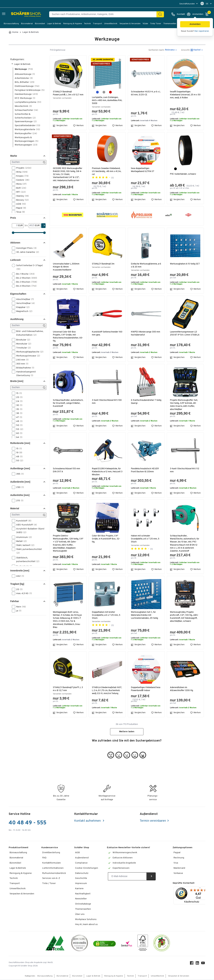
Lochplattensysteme (28, 102)
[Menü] (200, 889)
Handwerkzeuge (26, 94)
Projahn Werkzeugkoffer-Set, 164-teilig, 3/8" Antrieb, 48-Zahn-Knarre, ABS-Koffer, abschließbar (184, 405)
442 (19, 576)
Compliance (81, 863)
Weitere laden (127, 732)
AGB (77, 853)
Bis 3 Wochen (26, 282)
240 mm (21, 360)
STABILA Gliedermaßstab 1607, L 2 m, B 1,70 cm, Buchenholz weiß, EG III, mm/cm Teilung (104, 692)
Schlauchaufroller (26, 110)
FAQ (44, 858)
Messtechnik (23, 106)
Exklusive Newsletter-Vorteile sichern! (128, 848)
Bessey (21, 200)
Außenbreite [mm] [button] (20, 482)
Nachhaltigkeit (83, 894)
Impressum (81, 884)
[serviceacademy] (127, 944)
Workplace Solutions (86, 920)
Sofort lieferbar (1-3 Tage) (27, 267)
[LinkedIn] (198, 964)
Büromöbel (40, 24)
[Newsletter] (127, 877)
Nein (20, 607)
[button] (195, 24)
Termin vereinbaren (153, 821)
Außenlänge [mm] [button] (20, 468)
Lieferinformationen (53, 869)
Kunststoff (23, 521)
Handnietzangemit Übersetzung (24, 373)
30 (18, 405)
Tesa (19, 212)
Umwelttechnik (111, 24)
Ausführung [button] (17, 319)
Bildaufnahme (24, 368)
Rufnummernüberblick (54, 874)
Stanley (21, 196)
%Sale (145, 24)
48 (18, 421)
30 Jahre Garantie (27, 252)
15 (18, 393)
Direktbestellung (51, 853)
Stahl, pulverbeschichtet (27, 551)
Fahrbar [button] (15, 601)
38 (18, 413)
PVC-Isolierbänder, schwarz (184, 174)
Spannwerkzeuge (26, 122)
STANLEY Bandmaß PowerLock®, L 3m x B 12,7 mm (66, 95)
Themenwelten (170, 24)
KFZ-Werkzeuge (25, 98)
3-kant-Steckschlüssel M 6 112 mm (185, 470)
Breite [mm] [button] (17, 381)
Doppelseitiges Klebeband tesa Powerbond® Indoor (146, 689)
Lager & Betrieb (54, 24)
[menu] (189, 4)
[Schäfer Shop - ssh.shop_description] (19, 14)
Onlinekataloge (83, 904)
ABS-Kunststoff (25, 525)
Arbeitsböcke (24, 78)
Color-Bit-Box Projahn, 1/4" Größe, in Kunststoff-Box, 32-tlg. (107, 539)
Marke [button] (14, 156)
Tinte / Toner (49, 884)
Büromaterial (27, 24)
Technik (87, 24)
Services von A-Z (51, 879)
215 (19, 501)
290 (19, 487)
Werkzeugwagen (26, 145)
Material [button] (15, 508)
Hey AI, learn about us (86, 925)
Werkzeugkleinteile (27, 130)
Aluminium (23, 537)
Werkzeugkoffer (26, 134)
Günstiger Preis (25, 248)
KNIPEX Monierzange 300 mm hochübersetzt (146, 333)
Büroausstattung (11, 24)
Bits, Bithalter (25, 82)
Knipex (21, 176)
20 (18, 397)
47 (18, 417)
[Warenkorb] (208, 14)
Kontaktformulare (51, 863)
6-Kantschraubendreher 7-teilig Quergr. (144, 402)
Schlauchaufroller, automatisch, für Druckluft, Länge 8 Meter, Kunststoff (66, 403)
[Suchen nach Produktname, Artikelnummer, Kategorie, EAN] (104, 14)
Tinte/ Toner (156, 24)
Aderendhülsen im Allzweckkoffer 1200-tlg (182, 689)
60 (18, 433)
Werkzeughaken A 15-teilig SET (183, 265)
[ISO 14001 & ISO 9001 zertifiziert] (55, 944)
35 (18, 409)
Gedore (22, 180)
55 (19, 429)
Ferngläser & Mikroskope (30, 90)
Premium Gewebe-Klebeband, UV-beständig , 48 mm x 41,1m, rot (107, 171)
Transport (97, 24)
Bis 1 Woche (24, 274)
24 (18, 401)
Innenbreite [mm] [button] (20, 571)
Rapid (20, 208)
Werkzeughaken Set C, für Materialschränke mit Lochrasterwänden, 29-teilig (145, 615)
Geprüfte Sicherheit (184, 884)
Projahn (23, 168)
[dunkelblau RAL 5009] (97, 92)
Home (15, 32)
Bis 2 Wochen (26, 278)
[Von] (15, 226)
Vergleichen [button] (60, 126)
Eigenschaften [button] (18, 294)
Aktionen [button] (15, 243)
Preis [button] (13, 218)
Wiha (21, 172)
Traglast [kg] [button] (17, 584)
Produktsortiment (19, 848)
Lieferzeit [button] (15, 260)
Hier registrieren (202, 31)
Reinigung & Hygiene (73, 24)
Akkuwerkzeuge (25, 74)
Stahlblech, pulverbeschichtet (27, 559)
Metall (20, 541)
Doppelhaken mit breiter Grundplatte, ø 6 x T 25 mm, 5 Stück (107, 615)
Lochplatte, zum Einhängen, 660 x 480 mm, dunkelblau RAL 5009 (106, 100)
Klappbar (22, 307)
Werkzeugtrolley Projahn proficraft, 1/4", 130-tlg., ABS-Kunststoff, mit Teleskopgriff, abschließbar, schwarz (185, 617)
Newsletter (81, 899)
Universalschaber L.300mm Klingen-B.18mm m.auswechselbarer (67, 267)
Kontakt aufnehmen (88, 821)
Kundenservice (50, 848)
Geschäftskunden (187, 4)
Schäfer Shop (82, 848)
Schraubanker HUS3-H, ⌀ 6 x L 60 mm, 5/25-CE (146, 93)
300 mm (21, 364)
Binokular (22, 340)
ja (18, 611)
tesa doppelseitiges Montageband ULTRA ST (143, 170)
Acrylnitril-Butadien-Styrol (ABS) (28, 530)
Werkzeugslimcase (27, 356)
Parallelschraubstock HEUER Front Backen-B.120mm (145, 470)
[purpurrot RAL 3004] (110, 92)
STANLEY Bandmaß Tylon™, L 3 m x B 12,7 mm (68, 689)
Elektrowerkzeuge (27, 86)
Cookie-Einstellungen (87, 869)
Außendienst (82, 858)
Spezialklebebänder (27, 126)
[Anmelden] (195, 14)
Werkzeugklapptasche (29, 352)
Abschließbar (24, 299)
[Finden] (160, 14)
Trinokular (22, 348)
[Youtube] (203, 964)
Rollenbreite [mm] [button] (20, 443)
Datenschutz (82, 874)
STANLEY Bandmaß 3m (103, 264)
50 (18, 425)
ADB (20, 204)
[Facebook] (192, 964)
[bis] (32, 226)
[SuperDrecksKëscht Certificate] (162, 944)
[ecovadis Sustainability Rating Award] (80, 944)
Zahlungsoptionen (182, 848)
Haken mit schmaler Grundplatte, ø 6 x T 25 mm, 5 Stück (146, 539)
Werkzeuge (24, 69)
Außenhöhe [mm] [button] (20, 495)
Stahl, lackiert (24, 545)
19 (18, 453)
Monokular (23, 344)
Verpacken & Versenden (130, 24)
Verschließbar (24, 303)
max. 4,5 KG (23, 593)
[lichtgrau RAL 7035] (104, 92)
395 (19, 474)
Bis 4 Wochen (25, 286)
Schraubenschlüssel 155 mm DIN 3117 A (67, 470)
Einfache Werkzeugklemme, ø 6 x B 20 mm (146, 265)
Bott (20, 188)
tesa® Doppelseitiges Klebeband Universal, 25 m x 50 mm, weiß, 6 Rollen (184, 95)
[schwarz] (175, 169)
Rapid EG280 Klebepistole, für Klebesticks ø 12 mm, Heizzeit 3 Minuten (107, 472)
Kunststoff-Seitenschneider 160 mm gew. (106, 333)
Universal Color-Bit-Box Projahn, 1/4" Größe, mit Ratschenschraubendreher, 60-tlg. (66, 336)
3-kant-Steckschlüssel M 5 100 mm (105, 402)
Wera (20, 184)
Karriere (79, 889)
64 (18, 437)
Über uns (80, 915)
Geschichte (81, 879)
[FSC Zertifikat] (143, 944)
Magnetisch (23, 311)
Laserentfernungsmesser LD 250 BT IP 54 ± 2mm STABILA (185, 333)
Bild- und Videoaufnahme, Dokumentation (28, 333)
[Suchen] (28, 162)
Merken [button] (78, 126)
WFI (20, 192)
